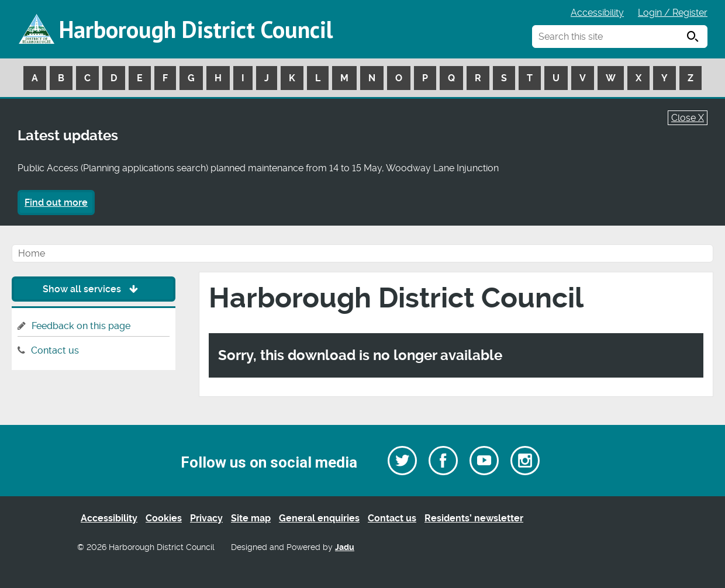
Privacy (206, 518)
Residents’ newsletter (474, 518)
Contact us (55, 350)
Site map (251, 518)
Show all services (93, 289)
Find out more (56, 203)
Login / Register (673, 13)
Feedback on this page (81, 326)
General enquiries (319, 518)
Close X (688, 118)
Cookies (164, 518)
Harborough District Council (196, 29)
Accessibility (597, 13)
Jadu (345, 547)
